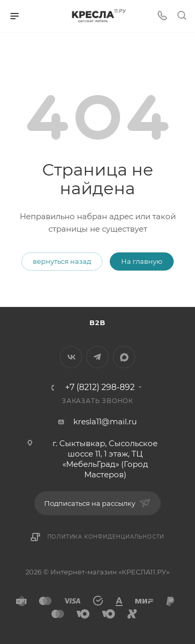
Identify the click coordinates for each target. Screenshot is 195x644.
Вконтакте (71, 357)
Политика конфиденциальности (106, 537)
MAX (124, 357)
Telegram (97, 357)
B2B (97, 323)
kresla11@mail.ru (105, 421)
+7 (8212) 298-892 (100, 387)
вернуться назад (62, 261)
